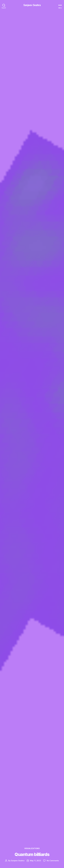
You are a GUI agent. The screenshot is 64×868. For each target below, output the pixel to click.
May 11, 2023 (35, 861)
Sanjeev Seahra (32, 5)
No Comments (53, 861)
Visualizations (32, 848)
